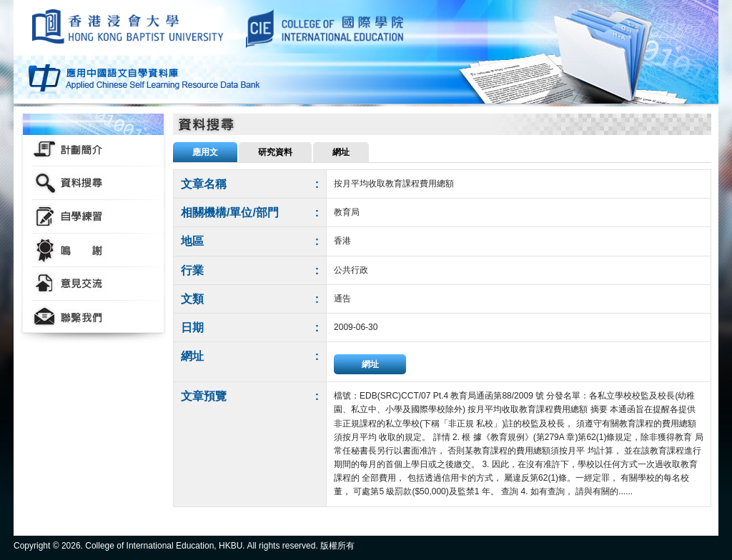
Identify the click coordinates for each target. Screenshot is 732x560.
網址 (370, 364)
